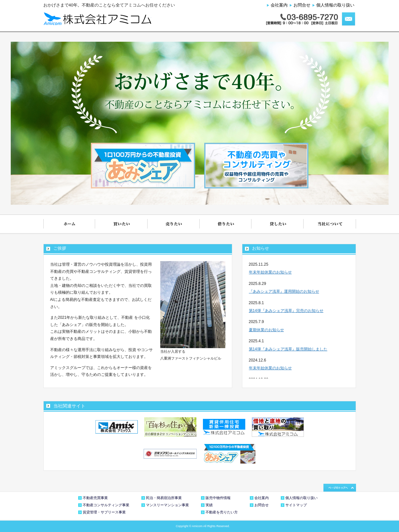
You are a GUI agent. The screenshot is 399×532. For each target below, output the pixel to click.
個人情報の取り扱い (335, 5)
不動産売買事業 (95, 498)
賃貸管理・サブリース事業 (104, 512)
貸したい (278, 224)
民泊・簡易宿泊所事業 (164, 498)
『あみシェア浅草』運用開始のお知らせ (284, 291)
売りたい (174, 224)
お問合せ (302, 5)
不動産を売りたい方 (222, 512)
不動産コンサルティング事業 (106, 505)
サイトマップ (296, 505)
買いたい (121, 224)
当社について (330, 224)
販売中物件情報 (218, 498)
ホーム (69, 224)
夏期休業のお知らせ (266, 330)
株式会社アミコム (97, 19)
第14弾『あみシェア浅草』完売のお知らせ (286, 311)
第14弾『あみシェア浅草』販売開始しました (288, 349)
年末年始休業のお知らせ (270, 272)
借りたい (226, 224)
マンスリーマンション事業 (167, 505)
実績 (209, 505)
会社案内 (279, 5)
